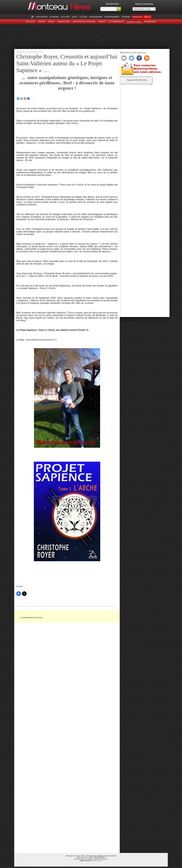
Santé (75, 17)
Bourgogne (150, 22)
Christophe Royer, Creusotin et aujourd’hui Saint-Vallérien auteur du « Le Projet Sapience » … (67, 63)
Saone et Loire (134, 22)
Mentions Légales (80, 859)
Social (51, 22)
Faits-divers (42, 17)
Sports (102, 22)
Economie (54, 17)
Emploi (147, 17)
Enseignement (96, 17)
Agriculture (64, 22)
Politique (65, 17)
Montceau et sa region (84, 22)
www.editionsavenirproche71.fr (41, 340)
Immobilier (137, 17)
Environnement (112, 17)
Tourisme (126, 17)
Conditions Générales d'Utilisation (97, 859)
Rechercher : (113, 4)
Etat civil (31, 22)
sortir (41, 22)
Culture (83, 17)
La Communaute (116, 22)
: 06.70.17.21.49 (91, 861)
